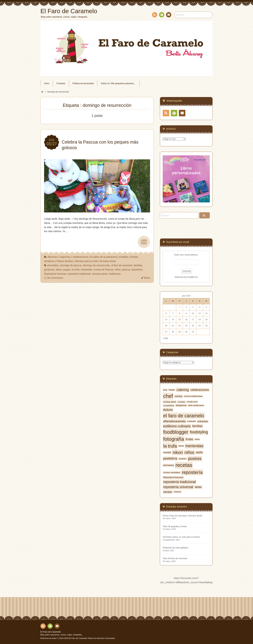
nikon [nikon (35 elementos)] (178, 452)
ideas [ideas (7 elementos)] (197, 439)
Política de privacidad (83, 83)
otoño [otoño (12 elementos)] (199, 452)
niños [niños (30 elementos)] (189, 452)
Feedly (161, 15)
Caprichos (65, 257)
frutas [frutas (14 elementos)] (189, 439)
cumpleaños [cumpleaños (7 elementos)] (169, 405)
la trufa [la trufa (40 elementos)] (170, 446)
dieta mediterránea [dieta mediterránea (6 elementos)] (196, 405)
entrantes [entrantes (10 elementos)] (203, 421)
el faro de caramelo (122, 265)
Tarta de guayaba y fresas (175, 526)
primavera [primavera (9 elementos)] (168, 465)
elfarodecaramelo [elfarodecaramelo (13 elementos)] (174, 421)
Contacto (168, 15)
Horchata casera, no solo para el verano (181, 537)
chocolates (53, 265)
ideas (59, 270)
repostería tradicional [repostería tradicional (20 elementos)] (179, 482)
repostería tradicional (79, 274)
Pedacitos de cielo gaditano (175, 548)
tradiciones (115, 274)
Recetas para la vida (86, 261)
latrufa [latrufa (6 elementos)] (181, 446)
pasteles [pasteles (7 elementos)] (183, 459)
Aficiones (52, 257)
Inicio (47, 83)
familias (138, 265)
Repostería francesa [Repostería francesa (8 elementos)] (173, 477)
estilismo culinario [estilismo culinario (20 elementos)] (177, 426)
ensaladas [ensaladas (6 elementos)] (192, 421)
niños (118, 270)
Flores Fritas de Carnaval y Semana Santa (182, 516)
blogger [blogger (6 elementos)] (172, 390)
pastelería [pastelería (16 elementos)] (170, 458)
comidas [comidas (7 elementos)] (181, 402)
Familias (124, 257)
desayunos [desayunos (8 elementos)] (181, 405)
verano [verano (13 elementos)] (168, 492)
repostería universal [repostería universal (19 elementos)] (178, 487)
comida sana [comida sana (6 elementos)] (192, 402)
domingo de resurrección (96, 265)
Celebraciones (80, 257)
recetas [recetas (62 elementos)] (184, 465)
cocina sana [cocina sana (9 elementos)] (170, 402)
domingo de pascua (71, 265)
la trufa (76, 270)
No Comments (55, 278)
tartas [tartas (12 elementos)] (198, 487)
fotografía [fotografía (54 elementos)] (174, 439)
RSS (154, 15)
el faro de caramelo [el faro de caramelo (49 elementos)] (184, 416)
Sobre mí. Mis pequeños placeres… (118, 83)
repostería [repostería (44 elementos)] (192, 472)
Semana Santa (108, 261)
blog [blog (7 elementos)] (165, 390)
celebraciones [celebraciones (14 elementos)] (200, 390)
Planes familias (65, 261)
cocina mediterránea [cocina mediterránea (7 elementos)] (193, 396)
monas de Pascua (103, 270)
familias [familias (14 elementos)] (197, 426)
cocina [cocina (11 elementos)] (179, 396)
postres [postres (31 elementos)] (195, 459)
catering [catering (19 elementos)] (183, 390)
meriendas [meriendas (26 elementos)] (194, 446)
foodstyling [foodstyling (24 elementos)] (199, 432)
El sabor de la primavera (104, 257)
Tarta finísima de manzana (175, 558)
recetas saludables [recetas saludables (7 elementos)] (172, 472)
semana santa (100, 274)
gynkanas (49, 270)
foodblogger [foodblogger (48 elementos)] (176, 432)
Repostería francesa (55, 274)
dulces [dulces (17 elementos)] (168, 410)
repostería (137, 270)
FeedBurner (192, 277)
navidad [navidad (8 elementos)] (167, 452)
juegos (67, 270)
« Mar (165, 338)
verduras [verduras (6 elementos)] (177, 492)
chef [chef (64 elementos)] (168, 396)
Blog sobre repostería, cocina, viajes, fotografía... (62, 635)
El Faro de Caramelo (51, 632)
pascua (126, 270)
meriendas (87, 270)
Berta (147, 278)
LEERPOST (144, 242)
